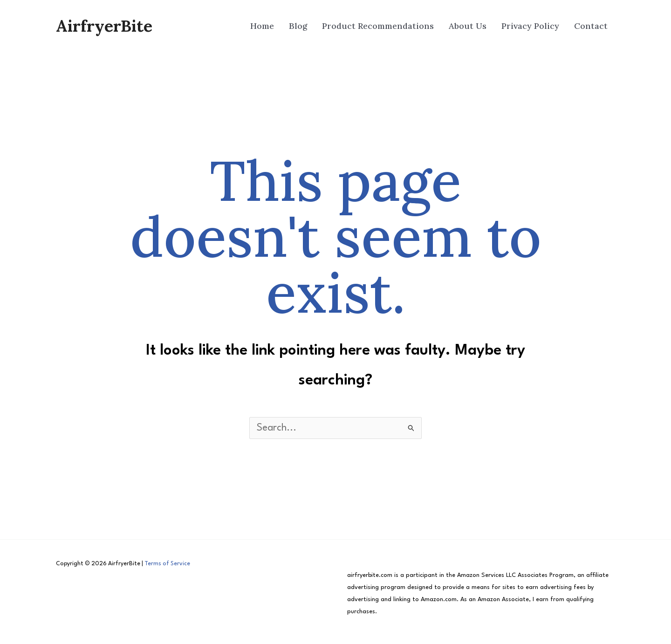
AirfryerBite (104, 26)
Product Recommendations (378, 26)
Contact (591, 26)
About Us (468, 26)
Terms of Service (167, 564)
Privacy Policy (530, 26)
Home (262, 26)
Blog (298, 26)
